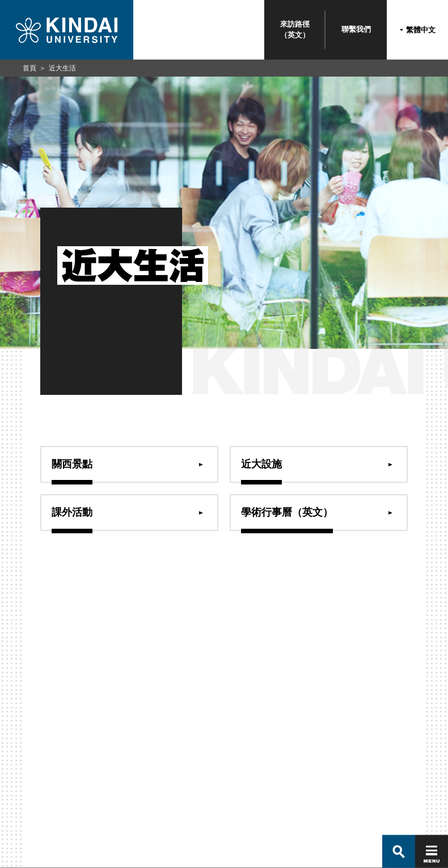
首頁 (29, 68)
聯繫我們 (356, 29)
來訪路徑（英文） (295, 29)
